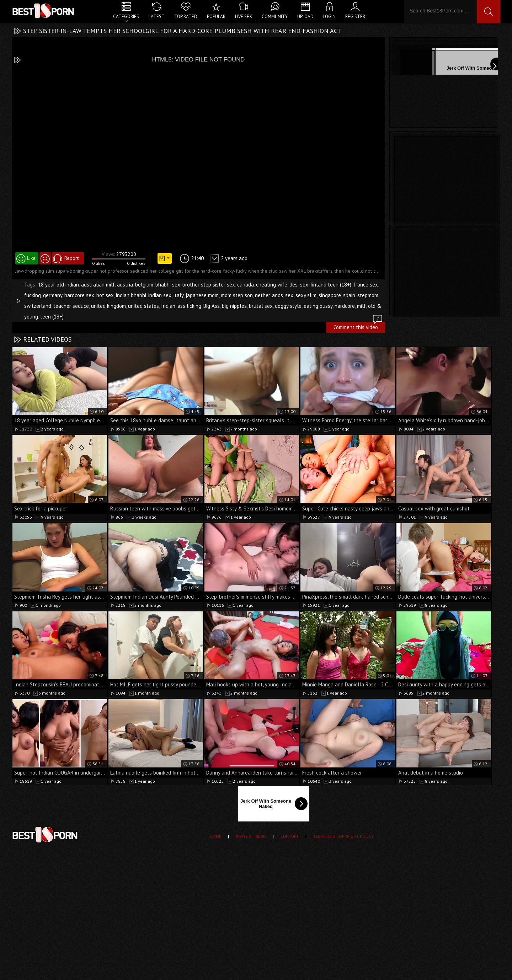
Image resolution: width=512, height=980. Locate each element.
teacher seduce (71, 306)
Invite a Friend (251, 836)
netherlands (269, 295)
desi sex (299, 285)
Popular (216, 17)
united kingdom (108, 306)
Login (329, 17)
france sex (366, 285)
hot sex (105, 295)
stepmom (368, 295)
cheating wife (272, 285)
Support (290, 836)
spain (349, 295)
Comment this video (358, 326)
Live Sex (244, 17)
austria (125, 285)
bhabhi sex (168, 285)
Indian (168, 306)
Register (355, 17)
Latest (157, 17)
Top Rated (186, 17)
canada (246, 285)
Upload (305, 17)
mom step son (237, 295)
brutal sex (261, 306)
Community (275, 17)
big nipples (234, 306)
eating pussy (318, 306)
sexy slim (306, 295)
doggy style (288, 306)
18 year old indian (58, 285)
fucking (33, 295)
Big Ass (212, 306)
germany (53, 295)
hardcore (345, 306)
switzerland (38, 306)
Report (71, 258)
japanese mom (202, 295)
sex (289, 295)
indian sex (160, 295)
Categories (126, 17)
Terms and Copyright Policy (343, 836)
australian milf (98, 285)
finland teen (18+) (331, 285)
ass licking (189, 306)
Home (215, 836)
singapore (330, 295)
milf (361, 306)
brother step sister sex (209, 285)
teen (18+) (52, 317)
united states (143, 306)
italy (178, 295)
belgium (144, 285)
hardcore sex (79, 295)
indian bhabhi (131, 295)
